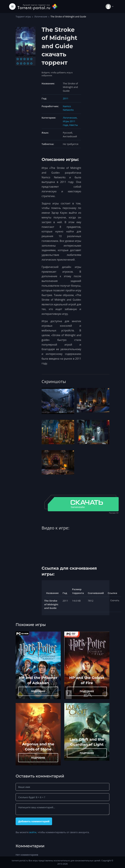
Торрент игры (23, 17)
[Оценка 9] (28, 63)
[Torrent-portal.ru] (38, 6)
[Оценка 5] (31, 59)
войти (33, 832)
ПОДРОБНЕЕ (38, 691)
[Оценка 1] (18, 59)
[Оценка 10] (31, 63)
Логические (41, 17)
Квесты (74, 125)
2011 (66, 98)
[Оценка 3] (24, 59)
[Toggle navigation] (12, 7)
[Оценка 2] (21, 59)
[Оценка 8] (24, 63)
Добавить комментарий (34, 821)
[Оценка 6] (18, 63)
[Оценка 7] (21, 63)
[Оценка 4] (28, 59)
